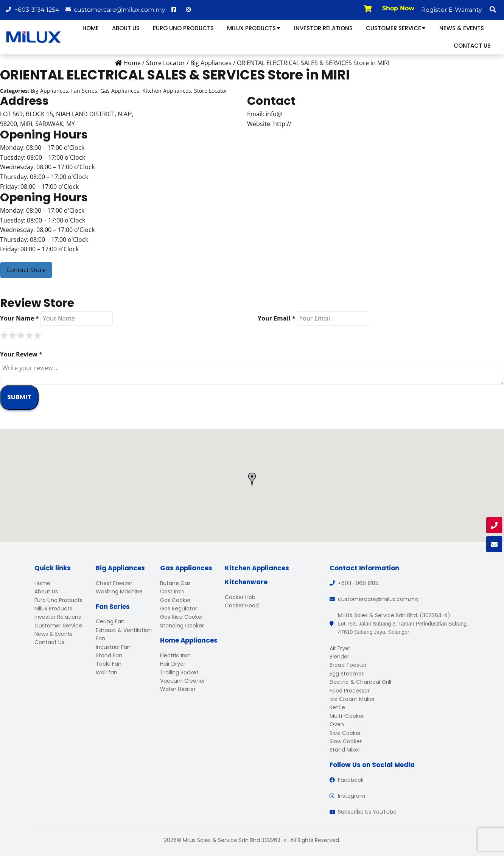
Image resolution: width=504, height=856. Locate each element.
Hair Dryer (173, 664)
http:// (282, 124)
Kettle (337, 707)
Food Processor (350, 691)
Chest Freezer (114, 583)
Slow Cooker (346, 741)
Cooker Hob (240, 597)
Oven (337, 724)
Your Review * (21, 354)
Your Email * (277, 318)
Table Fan (109, 664)
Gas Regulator (179, 609)
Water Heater (178, 689)
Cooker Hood (242, 605)
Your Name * (19, 318)
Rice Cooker (345, 733)
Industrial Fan (113, 647)
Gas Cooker (175, 600)
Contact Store (26, 270)
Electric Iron (175, 655)
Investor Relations (323, 28)
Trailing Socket (179, 672)
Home (91, 28)
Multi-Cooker (347, 716)
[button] (493, 9)
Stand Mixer (345, 750)
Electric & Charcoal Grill (360, 682)
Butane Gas (175, 583)
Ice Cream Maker (352, 699)
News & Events (462, 28)
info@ (274, 114)
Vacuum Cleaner (183, 681)
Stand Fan (109, 655)
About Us (126, 28)
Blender (339, 657)
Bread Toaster (348, 665)
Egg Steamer (347, 674)
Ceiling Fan (110, 621)
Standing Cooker (182, 626)
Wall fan (107, 672)
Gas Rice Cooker (182, 617)
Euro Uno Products (183, 28)
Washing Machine (119, 591)
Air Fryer (340, 648)
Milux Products (254, 28)
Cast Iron (172, 591)
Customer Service (396, 28)
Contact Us (472, 46)
